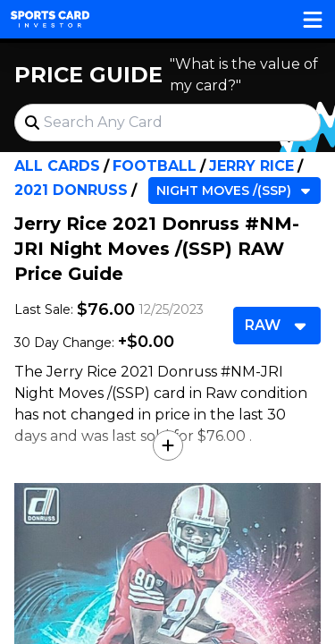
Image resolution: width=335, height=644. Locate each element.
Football (155, 166)
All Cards (57, 166)
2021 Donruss (71, 190)
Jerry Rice (251, 166)
